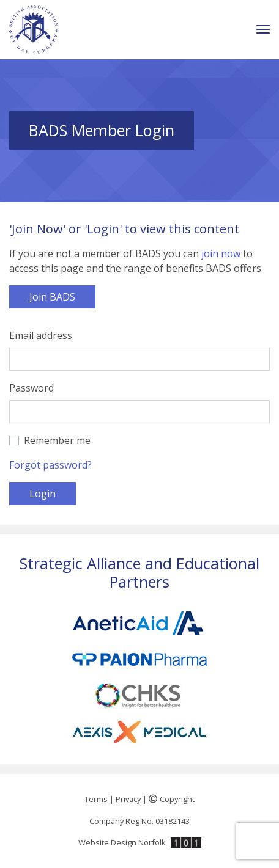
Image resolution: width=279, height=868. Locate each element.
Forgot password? (50, 465)
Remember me (57, 440)
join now (221, 253)
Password (32, 388)
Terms (96, 799)
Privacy (128, 799)
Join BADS (52, 297)
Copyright (172, 799)
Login (43, 494)
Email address (41, 335)
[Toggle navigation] (263, 30)
